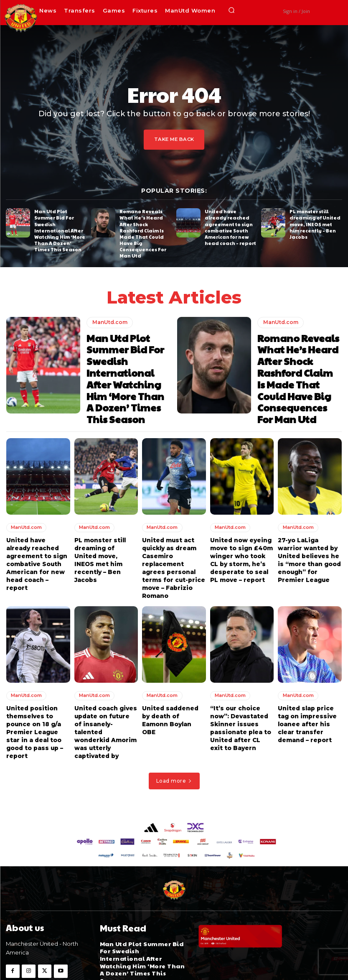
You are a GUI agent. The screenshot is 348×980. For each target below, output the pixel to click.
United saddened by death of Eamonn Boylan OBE (173, 682)
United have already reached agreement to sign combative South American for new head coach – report (229, 226)
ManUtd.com (109, 312)
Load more (174, 737)
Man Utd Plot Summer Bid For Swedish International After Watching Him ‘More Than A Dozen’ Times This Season (60, 226)
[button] (231, 10)
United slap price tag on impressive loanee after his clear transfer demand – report (306, 690)
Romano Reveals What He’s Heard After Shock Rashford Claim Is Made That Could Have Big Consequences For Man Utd (144, 229)
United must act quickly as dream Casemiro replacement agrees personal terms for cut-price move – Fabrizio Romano (173, 540)
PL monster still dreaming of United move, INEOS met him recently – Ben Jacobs (314, 222)
